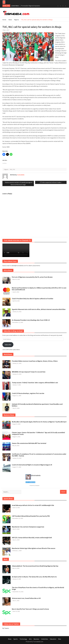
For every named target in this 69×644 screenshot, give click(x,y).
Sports (16, 639)
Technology (23, 639)
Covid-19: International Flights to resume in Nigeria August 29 (32, 465)
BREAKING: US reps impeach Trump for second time (29, 372)
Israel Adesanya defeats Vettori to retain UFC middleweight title (33, 505)
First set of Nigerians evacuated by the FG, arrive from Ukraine (32, 277)
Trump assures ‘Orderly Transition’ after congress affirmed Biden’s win (35, 383)
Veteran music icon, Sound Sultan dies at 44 (26, 598)
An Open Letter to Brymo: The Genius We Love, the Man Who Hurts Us (34, 577)
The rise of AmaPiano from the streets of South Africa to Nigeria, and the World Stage (38, 588)
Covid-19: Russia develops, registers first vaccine (28, 393)
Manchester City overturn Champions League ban (28, 527)
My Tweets (6, 628)
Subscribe (8, 345)
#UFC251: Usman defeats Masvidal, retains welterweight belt (32, 538)
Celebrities (45, 639)
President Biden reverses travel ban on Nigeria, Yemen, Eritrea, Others (35, 361)
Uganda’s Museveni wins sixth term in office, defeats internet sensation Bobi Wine (39, 309)
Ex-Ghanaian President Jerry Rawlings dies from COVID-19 (31, 320)
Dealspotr (37, 486)
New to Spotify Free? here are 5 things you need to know (30, 609)
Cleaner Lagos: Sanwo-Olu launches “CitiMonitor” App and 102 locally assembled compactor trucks (38, 433)
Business (36, 639)
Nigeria (6, 169)
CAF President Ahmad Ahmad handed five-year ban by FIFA (31, 516)
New (60, 639)
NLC (11, 169)
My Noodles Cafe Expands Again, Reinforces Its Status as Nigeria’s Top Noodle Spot (39, 422)
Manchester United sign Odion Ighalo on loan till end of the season (34, 548)
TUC (14, 169)
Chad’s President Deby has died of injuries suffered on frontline (33, 299)
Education (53, 639)
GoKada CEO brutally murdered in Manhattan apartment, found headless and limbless (37, 405)
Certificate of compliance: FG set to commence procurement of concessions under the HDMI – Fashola (39, 455)
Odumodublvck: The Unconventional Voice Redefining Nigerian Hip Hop (35, 566)
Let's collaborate (30, 482)
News (10, 639)
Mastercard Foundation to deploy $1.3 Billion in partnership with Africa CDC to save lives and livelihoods (39, 289)
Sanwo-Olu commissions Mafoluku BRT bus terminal (29, 443)
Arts (30, 639)
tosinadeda (21, 175)
